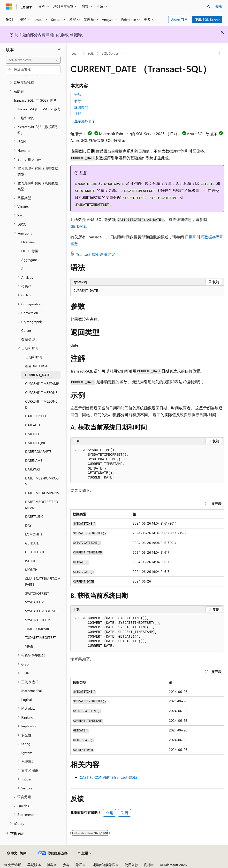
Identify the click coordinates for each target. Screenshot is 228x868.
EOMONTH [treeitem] (34, 534)
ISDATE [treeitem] (30, 561)
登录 (219, 6)
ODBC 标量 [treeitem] (30, 251)
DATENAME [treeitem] (34, 460)
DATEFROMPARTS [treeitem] (38, 451)
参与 (66, 865)
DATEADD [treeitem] (33, 425)
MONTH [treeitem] (31, 570)
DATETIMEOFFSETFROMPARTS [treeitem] (42, 505)
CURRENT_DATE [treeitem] (38, 375)
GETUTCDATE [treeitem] (35, 552)
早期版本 (34, 865)
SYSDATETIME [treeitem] (36, 602)
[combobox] (33, 60)
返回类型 (81, 107)
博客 (50, 865)
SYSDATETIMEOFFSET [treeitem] (41, 611)
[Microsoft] (9, 7)
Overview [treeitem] (28, 242)
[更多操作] (220, 54)
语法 (78, 94)
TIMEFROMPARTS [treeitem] (38, 629)
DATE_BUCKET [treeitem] (36, 416)
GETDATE (78, 226)
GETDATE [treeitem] (32, 543)
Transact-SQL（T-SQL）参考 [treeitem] (39, 109)
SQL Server (110, 53)
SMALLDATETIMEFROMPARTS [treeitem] (43, 582)
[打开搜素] (209, 7)
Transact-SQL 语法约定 (96, 254)
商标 (147, 865)
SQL (91, 53)
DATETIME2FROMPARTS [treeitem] (42, 481)
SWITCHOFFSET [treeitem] (37, 593)
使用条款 (131, 865)
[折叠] (59, 50)
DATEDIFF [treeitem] (32, 434)
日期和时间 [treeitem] (34, 357)
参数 (78, 101)
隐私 (79, 865)
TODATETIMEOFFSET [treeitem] (41, 637)
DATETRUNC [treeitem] (34, 516)
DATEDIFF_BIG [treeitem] (36, 443)
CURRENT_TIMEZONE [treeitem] (41, 393)
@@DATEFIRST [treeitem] (36, 366)
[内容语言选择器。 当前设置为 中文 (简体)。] (17, 853)
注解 (78, 113)
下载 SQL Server (207, 20)
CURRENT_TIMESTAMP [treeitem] (42, 384)
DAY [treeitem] (28, 525)
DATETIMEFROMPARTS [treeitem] (42, 493)
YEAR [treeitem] (29, 646)
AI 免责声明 (13, 865)
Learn (76, 53)
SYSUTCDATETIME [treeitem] (39, 620)
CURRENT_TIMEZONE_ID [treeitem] (42, 404)
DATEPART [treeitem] (33, 469)
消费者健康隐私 (103, 865)
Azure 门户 (179, 20)
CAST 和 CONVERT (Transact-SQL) (108, 777)
